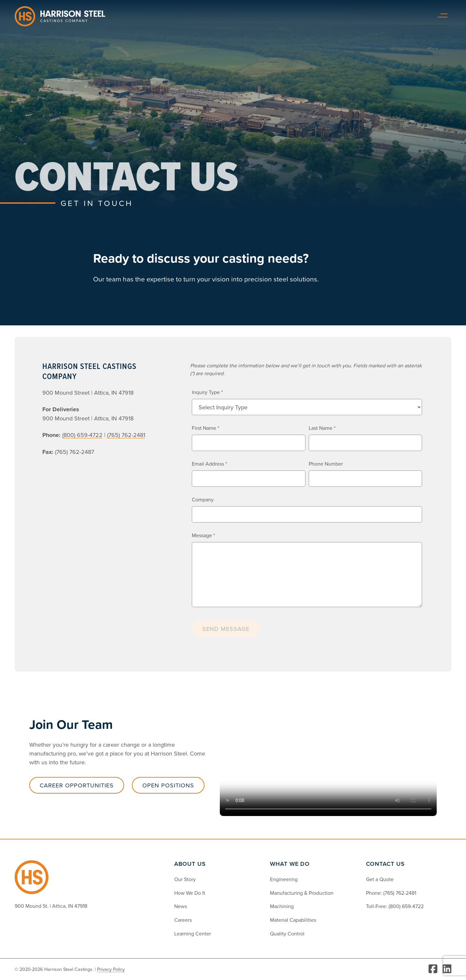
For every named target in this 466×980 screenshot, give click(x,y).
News (181, 906)
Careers (183, 920)
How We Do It (190, 893)
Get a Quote (380, 879)
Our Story (185, 879)
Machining (282, 906)
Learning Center (193, 933)
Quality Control (287, 933)
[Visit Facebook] (433, 969)
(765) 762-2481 (400, 893)
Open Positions (168, 785)
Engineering (284, 879)
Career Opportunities (77, 785)
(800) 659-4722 (406, 906)
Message (203, 535)
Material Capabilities (293, 920)
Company (203, 499)
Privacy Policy (111, 969)
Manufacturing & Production (302, 893)
